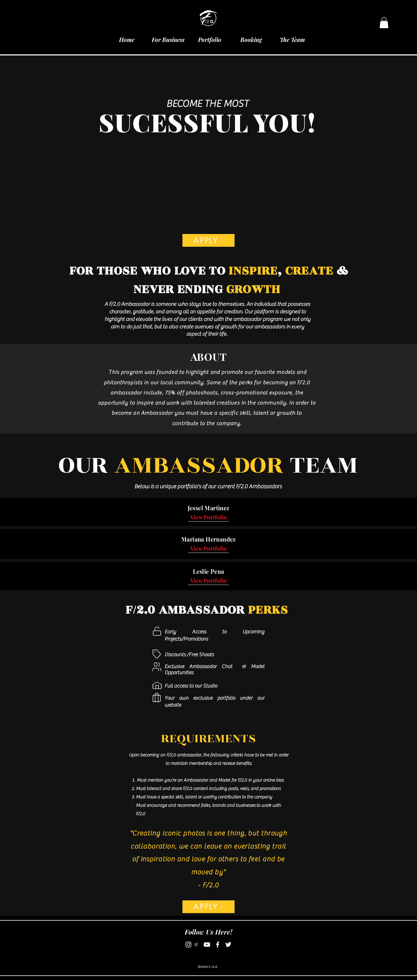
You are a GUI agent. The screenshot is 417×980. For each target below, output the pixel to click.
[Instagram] (188, 945)
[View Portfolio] (209, 517)
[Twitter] (228, 945)
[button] (384, 23)
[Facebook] (218, 945)
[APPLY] (209, 240)
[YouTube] (207, 945)
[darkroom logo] (196, 945)
